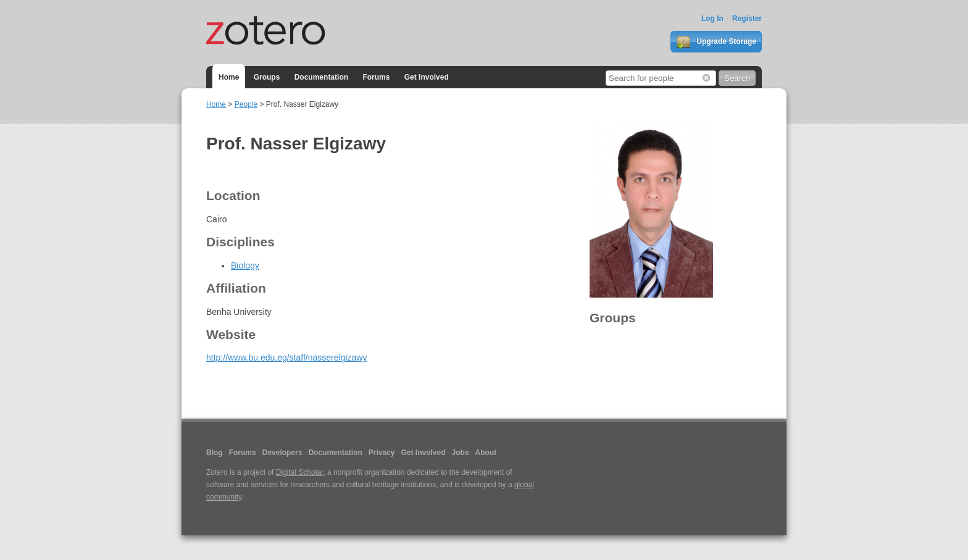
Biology (245, 265)
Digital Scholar (300, 472)
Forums (376, 77)
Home (229, 77)
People (246, 104)
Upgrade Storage (716, 42)
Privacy (382, 453)
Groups (267, 77)
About (486, 453)
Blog (215, 453)
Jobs (461, 453)
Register (747, 19)
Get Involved (427, 77)
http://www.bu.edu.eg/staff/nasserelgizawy (286, 357)
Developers (282, 453)
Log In (712, 19)
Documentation (321, 77)
